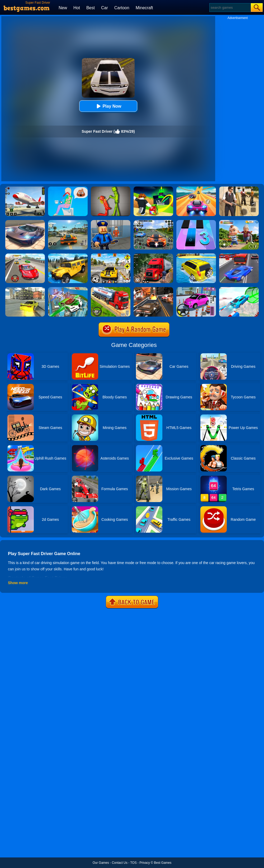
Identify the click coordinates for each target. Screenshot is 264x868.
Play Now (108, 106)
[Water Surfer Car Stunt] (196, 255)
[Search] (230, 8)
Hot (77, 8)
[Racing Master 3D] (196, 188)
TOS (133, 863)
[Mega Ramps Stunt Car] (239, 289)
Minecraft (144, 8)
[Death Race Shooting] (153, 289)
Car (105, 8)
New (63, 8)
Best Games (163, 863)
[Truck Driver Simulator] (111, 289)
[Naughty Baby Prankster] (239, 222)
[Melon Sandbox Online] (111, 188)
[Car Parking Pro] (196, 289)
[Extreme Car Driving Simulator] (25, 222)
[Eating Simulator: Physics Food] (68, 188)
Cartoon (122, 8)
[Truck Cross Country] (68, 255)
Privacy (145, 863)
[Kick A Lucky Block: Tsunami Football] (153, 188)
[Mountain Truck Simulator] (153, 255)
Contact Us (119, 863)
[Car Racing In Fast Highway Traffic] (239, 255)
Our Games (101, 863)
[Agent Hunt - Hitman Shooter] (239, 188)
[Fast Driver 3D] (25, 255)
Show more (18, 583)
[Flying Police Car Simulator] (68, 289)
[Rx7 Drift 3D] (25, 289)
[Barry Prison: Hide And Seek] (111, 222)
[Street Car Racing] (153, 222)
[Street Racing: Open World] (68, 222)
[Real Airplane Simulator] (25, 188)
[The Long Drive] (111, 255)
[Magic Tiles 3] (196, 222)
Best (91, 8)
